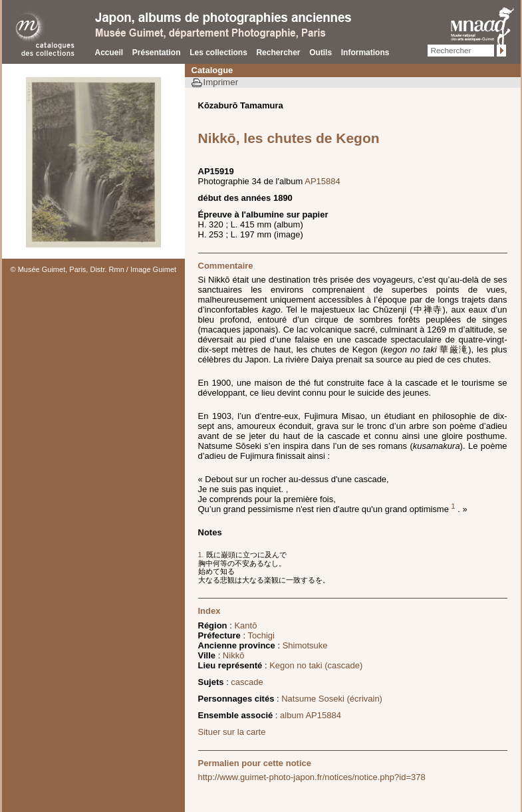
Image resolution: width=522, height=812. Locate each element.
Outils (321, 53)
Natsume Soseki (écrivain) (332, 699)
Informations (365, 53)
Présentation (157, 53)
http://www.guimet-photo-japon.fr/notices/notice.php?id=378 (312, 777)
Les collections (218, 53)
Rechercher (278, 53)
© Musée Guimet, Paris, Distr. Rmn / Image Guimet (94, 269)
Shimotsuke (305, 645)
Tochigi (261, 635)
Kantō (245, 625)
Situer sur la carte (232, 732)
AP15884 (323, 181)
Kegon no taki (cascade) (316, 665)
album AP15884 (311, 715)
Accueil (109, 53)
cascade (247, 682)
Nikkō (234, 655)
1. (202, 555)
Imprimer (221, 82)
